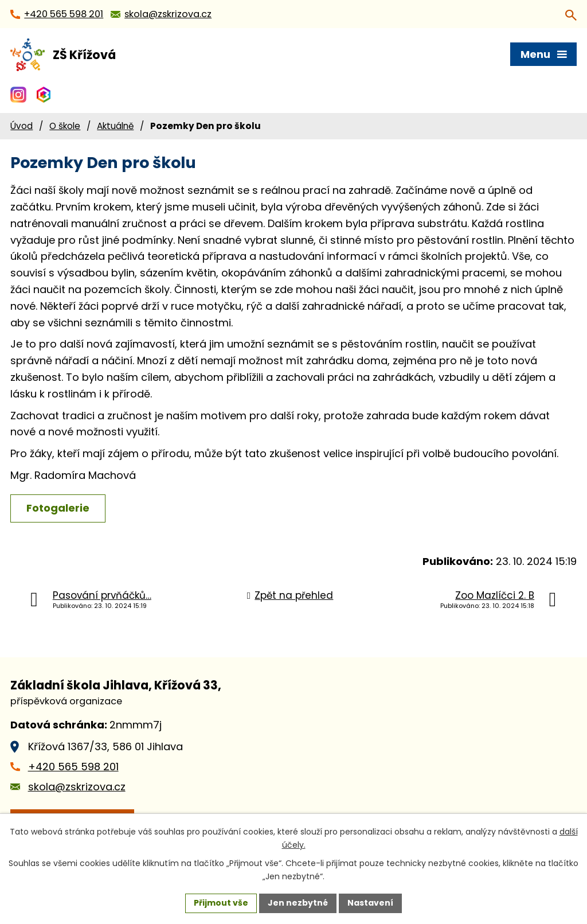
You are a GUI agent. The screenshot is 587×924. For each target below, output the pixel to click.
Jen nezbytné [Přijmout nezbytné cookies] (298, 903)
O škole (65, 126)
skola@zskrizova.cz (77, 787)
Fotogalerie (58, 508)
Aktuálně (115, 126)
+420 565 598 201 (73, 767)
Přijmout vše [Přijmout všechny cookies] (221, 903)
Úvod (21, 126)
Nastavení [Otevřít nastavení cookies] (370, 903)
